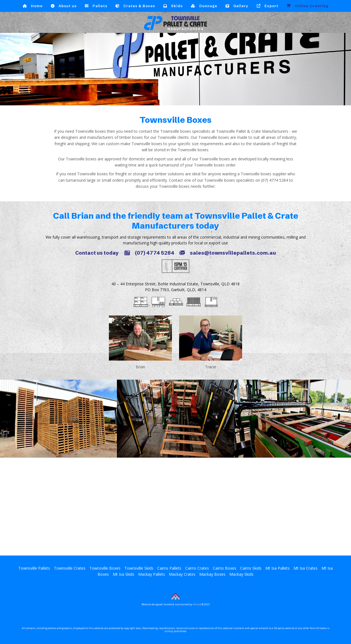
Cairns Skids (251, 568)
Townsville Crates (70, 568)
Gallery (237, 6)
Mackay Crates (182, 574)
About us (64, 6)
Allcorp (197, 604)
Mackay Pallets (152, 574)
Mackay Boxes (212, 574)
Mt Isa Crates (306, 568)
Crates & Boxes (135, 6)
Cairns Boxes (225, 568)
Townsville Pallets (34, 568)
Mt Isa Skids (124, 574)
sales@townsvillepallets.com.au (228, 253)
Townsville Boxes (105, 568)
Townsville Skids (139, 568)
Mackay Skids (241, 574)
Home (33, 6)
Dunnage (204, 6)
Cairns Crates (197, 568)
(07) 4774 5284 (149, 253)
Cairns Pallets (169, 568)
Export (268, 6)
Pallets (96, 6)
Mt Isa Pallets (277, 568)
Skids (173, 6)
